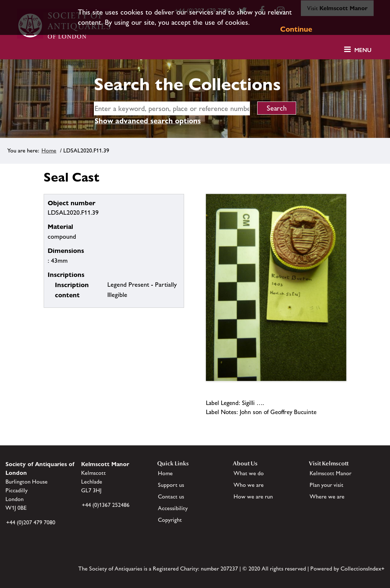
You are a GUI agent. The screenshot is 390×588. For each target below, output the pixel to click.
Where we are (327, 496)
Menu (363, 50)
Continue (296, 29)
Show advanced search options (148, 121)
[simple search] (172, 108)
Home (49, 150)
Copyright (170, 520)
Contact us (171, 496)
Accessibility (173, 508)
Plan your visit (327, 485)
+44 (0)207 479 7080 (31, 522)
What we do (249, 473)
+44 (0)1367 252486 (106, 505)
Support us (171, 485)
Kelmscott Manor (331, 473)
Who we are (249, 485)
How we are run (253, 496)
